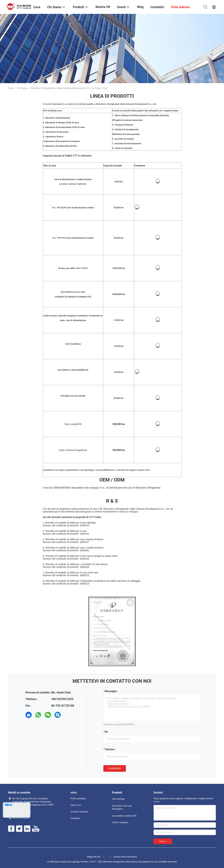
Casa (11, 88)
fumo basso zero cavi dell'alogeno (122, 807)
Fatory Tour (76, 805)
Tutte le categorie (120, 822)
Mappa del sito (94, 857)
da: (107, 732)
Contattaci (115, 768)
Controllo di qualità (79, 812)
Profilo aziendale (78, 799)
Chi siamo (22, 88)
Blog (140, 7)
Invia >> (163, 841)
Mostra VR (103, 7)
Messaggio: (111, 691)
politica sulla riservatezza (125, 857)
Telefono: (110, 749)
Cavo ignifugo (118, 799)
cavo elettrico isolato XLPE (124, 816)
